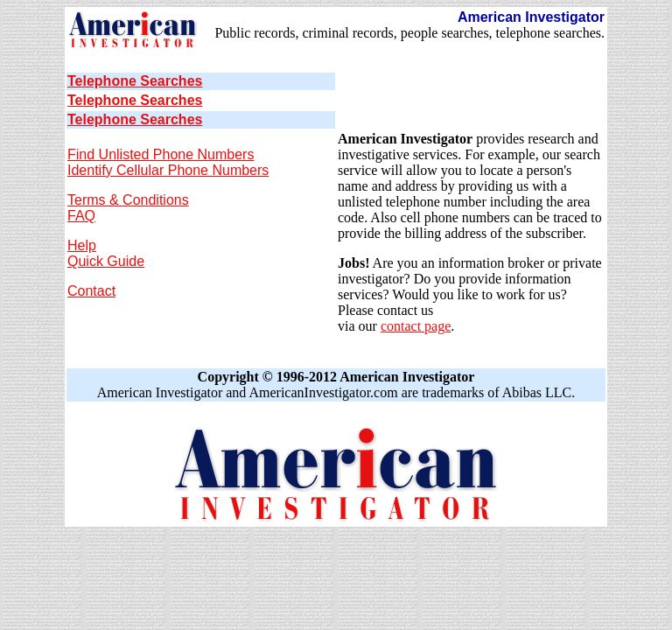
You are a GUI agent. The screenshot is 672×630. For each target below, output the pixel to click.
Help (82, 245)
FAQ (81, 216)
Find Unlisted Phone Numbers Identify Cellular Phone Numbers (168, 162)
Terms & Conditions (128, 200)
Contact (91, 291)
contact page (416, 326)
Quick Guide (106, 261)
